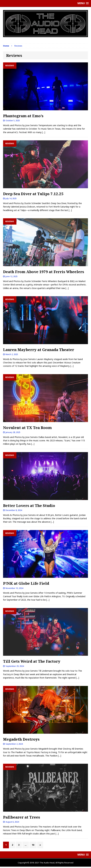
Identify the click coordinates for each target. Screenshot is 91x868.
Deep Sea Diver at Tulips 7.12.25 (33, 194)
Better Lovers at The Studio (29, 505)
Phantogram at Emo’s (23, 116)
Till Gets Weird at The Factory (32, 661)
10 (33, 845)
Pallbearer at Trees (22, 817)
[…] (44, 132)
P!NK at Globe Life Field (26, 583)
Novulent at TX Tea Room (27, 428)
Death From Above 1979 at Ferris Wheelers (44, 272)
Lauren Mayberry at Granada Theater (39, 350)
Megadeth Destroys (21, 739)
